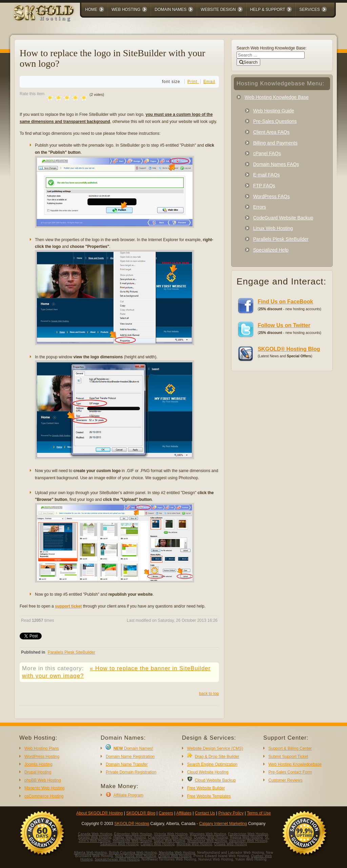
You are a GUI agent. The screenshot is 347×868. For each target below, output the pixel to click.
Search (248, 62)
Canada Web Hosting (95, 834)
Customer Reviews (285, 780)
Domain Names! (133, 748)
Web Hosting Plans (42, 748)
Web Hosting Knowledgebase (295, 764)
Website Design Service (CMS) (215, 748)
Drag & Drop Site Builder (217, 757)
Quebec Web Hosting (211, 837)
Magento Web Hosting (45, 788)
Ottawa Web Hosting (231, 844)
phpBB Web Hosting (43, 780)
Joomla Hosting (38, 764)
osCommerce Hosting (44, 796)
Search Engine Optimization (212, 764)
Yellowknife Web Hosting (132, 841)
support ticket (68, 606)
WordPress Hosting (42, 757)
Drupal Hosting (38, 772)
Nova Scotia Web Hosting (136, 856)
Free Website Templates (209, 796)
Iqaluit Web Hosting (169, 841)
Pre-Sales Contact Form (290, 772)
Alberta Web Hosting (90, 853)
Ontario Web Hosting (175, 856)
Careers (166, 813)
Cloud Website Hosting (208, 772)
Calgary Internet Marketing (223, 824)
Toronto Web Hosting (94, 837)
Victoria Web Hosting (171, 834)
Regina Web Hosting (246, 837)
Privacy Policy (231, 813)
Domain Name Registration (130, 757)
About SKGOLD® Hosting (100, 813)
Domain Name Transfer (127, 764)
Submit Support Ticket (288, 757)
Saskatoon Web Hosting (119, 844)
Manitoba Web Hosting (177, 853)
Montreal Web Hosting (194, 844)
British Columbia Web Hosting (133, 853)
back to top (209, 694)
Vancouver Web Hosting (248, 841)
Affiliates (184, 813)
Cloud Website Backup (215, 780)
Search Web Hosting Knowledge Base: (272, 48)
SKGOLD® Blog (141, 813)
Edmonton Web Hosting (133, 834)
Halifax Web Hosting (129, 837)
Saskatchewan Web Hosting (117, 859)
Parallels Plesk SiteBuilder (72, 652)
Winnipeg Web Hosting (208, 834)
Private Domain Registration (131, 772)
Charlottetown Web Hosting (170, 837)
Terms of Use (259, 813)
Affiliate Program (128, 795)
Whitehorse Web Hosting (207, 841)
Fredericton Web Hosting (248, 834)
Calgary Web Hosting (158, 844)
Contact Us (205, 813)
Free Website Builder (206, 788)
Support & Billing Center (290, 748)
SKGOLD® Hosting (132, 824)
